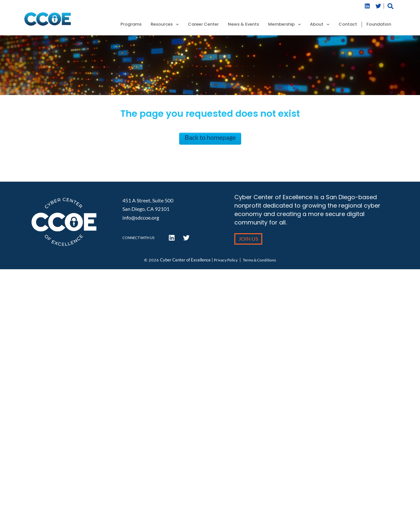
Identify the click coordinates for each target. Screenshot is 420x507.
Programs (131, 24)
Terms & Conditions (259, 260)
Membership (284, 24)
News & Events (243, 24)
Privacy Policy (226, 260)
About (320, 24)
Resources (165, 24)
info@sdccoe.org (141, 217)
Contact (348, 24)
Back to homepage (210, 137)
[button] (390, 6)
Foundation (379, 24)
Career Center (203, 24)
